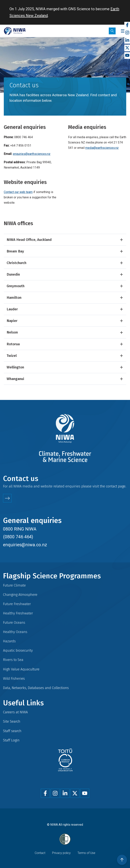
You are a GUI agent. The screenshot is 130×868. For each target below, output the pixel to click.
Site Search (12, 721)
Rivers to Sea (13, 660)
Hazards (9, 641)
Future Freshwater (17, 604)
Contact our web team (18, 192)
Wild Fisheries (14, 678)
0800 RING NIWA (20, 529)
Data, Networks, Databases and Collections (36, 688)
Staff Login (11, 740)
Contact (40, 853)
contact (112, 486)
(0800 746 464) (18, 537)
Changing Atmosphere (20, 595)
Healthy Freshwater (18, 613)
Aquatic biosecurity (18, 650)
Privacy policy (61, 853)
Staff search (12, 731)
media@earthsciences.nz (102, 148)
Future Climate (14, 585)
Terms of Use (86, 853)
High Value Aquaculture (21, 669)
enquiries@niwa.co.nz (25, 545)
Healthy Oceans (15, 632)
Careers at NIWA (15, 712)
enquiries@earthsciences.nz (32, 154)
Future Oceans (14, 622)
